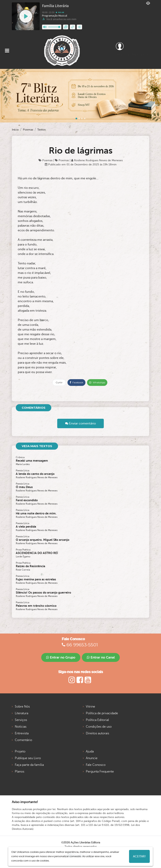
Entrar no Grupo (61, 657)
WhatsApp (97, 382)
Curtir (59, 382)
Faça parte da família (29, 765)
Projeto (20, 751)
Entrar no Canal (101, 657)
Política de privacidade (102, 713)
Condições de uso (99, 727)
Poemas (28, 130)
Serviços (21, 720)
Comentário (23, 740)
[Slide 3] (85, 119)
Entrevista (22, 733)
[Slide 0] (76, 119)
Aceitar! (139, 856)
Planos (20, 772)
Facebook (76, 382)
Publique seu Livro (28, 758)
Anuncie (92, 758)
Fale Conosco (96, 765)
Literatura (22, 713)
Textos (41, 130)
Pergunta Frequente (100, 772)
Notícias (21, 727)
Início (15, 130)
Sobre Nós (22, 707)
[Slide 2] (82, 119)
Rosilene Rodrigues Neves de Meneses (97, 160)
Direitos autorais (97, 733)
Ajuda (90, 751)
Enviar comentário (80, 423)
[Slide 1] (79, 119)
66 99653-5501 (80, 645)
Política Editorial (97, 720)
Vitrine (90, 707)
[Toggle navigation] (7, 51)
